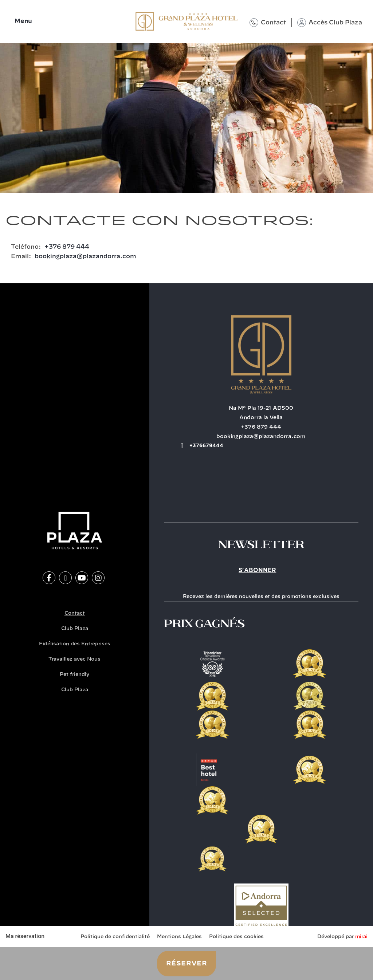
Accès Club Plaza (335, 23)
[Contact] (254, 23)
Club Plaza (75, 629)
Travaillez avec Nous (74, 659)
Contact (273, 23)
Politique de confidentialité (115, 937)
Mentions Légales (179, 937)
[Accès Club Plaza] (302, 23)
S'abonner (257, 570)
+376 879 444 (67, 247)
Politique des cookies (236, 937)
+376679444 (206, 446)
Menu (23, 21)
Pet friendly (74, 675)
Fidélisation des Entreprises (75, 644)
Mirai (361, 937)
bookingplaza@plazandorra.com (85, 256)
